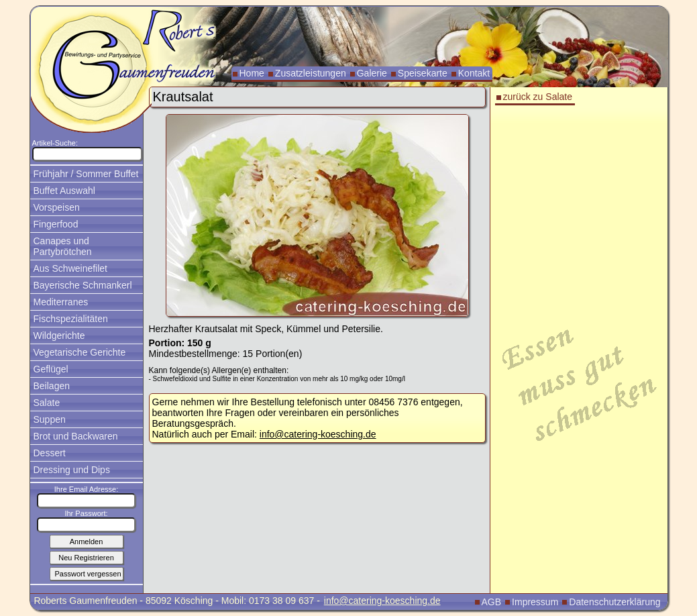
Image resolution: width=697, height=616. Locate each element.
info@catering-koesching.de (318, 434)
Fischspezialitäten (71, 319)
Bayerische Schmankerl (83, 285)
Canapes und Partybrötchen (63, 246)
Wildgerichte (59, 336)
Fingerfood (56, 224)
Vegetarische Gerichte (80, 352)
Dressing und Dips (72, 470)
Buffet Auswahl (64, 191)
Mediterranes (61, 302)
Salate (47, 403)
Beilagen (52, 386)
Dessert (50, 453)
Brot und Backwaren (76, 436)
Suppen (50, 419)
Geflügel (51, 369)
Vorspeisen (57, 207)
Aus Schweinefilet (71, 268)
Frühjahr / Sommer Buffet (86, 174)
